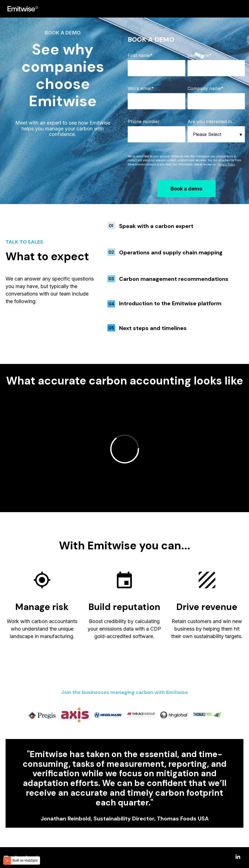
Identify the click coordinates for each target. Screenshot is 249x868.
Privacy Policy (226, 164)
